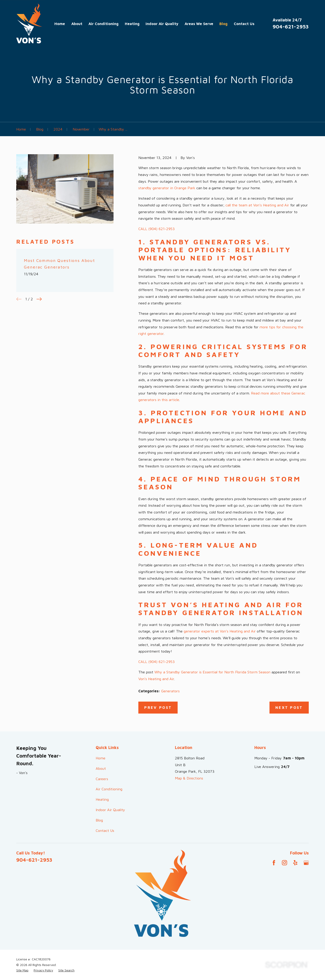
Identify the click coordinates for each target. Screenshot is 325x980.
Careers (102, 779)
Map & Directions (189, 778)
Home (101, 758)
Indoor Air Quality (110, 810)
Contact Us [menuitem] (244, 24)
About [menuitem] (77, 24)
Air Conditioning (109, 789)
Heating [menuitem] (132, 24)
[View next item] (39, 299)
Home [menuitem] (60, 24)
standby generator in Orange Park (167, 188)
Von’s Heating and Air (156, 679)
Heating (102, 799)
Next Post (289, 707)
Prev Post (158, 707)
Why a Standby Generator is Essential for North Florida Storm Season (212, 672)
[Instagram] (284, 863)
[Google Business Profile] (306, 863)
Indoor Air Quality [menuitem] (162, 24)
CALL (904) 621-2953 (157, 229)
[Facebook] (274, 863)
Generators (170, 691)
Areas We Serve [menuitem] (199, 24)
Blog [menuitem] (223, 24)
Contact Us (105, 830)
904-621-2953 (291, 27)
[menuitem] (22, 970)
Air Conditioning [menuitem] (103, 24)
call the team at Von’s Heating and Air (257, 205)
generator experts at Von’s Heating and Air (220, 631)
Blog (99, 820)
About (101, 768)
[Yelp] (295, 863)
